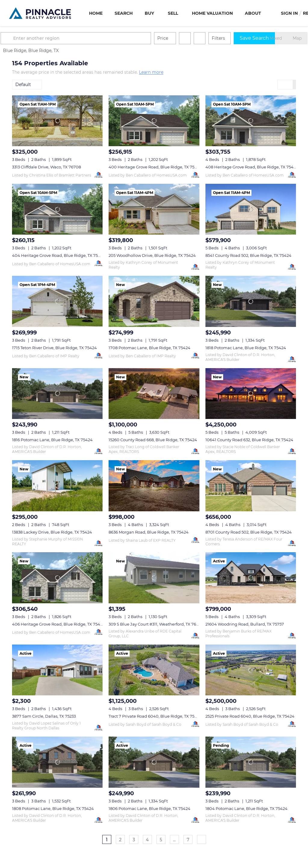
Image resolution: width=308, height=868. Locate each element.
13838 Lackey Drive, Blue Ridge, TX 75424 (52, 532)
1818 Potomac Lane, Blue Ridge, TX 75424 (246, 348)
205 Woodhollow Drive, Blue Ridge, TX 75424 (152, 255)
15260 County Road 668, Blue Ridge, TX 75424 (153, 440)
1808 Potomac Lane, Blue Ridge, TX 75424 (53, 808)
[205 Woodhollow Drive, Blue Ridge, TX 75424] (154, 209)
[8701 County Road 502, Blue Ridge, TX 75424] (251, 486)
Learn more (151, 72)
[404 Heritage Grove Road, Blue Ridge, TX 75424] (57, 209)
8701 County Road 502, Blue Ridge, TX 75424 (249, 532)
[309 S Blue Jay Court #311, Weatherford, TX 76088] (154, 578)
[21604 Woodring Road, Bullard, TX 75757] (251, 578)
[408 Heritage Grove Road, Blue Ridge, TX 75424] (251, 121)
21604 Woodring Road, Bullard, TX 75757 (245, 624)
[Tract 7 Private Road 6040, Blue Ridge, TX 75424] (154, 670)
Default (23, 85)
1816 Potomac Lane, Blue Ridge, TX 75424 (52, 440)
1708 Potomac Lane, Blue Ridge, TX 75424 (149, 348)
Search (124, 13)
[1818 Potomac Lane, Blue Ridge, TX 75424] (251, 301)
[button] (19, 38)
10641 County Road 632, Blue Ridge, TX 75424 (249, 440)
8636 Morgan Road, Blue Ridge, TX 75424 (149, 532)
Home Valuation (212, 13)
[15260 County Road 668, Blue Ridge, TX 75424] (154, 394)
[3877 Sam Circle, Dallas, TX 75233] (57, 670)
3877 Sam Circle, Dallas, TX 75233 (44, 716)
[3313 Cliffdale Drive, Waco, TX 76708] (57, 121)
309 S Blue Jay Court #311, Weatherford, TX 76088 (156, 624)
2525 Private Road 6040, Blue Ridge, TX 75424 (250, 716)
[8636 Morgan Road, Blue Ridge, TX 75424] (154, 486)
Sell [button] (173, 13)
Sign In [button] (289, 13)
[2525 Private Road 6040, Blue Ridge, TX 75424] (251, 670)
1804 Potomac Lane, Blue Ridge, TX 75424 (246, 808)
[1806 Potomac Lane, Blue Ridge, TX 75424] (154, 762)
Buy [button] (149, 13)
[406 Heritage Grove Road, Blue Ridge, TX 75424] (57, 578)
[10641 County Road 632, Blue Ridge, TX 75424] (251, 394)
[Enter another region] (90, 38)
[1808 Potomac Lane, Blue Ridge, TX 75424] (57, 762)
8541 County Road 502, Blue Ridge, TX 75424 (248, 255)
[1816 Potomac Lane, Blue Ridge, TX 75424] (57, 394)
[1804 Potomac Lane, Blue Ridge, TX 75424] (251, 762)
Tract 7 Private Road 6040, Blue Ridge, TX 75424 (155, 716)
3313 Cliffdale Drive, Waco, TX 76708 (46, 167)
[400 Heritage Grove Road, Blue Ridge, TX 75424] (154, 121)
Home (96, 13)
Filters (230, 38)
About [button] (253, 13)
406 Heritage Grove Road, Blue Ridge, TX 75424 (59, 624)
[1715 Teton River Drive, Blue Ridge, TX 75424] (57, 301)
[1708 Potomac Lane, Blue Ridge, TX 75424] (154, 301)
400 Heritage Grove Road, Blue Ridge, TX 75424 (155, 167)
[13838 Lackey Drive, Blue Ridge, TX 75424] (57, 486)
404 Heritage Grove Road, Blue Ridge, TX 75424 (59, 255)
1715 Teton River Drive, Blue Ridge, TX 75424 (54, 348)
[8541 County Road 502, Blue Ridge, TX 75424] (251, 209)
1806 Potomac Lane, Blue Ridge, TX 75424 (149, 808)
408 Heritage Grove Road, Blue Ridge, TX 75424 (252, 167)
